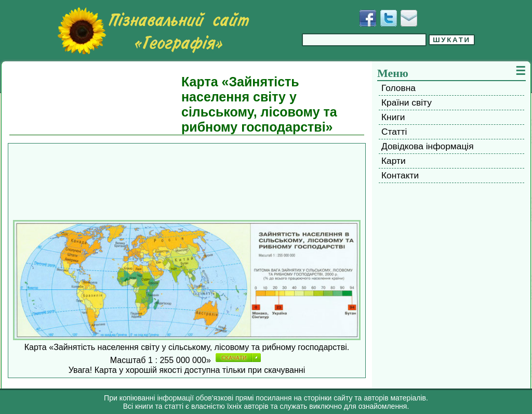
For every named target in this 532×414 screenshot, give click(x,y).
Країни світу (407, 102)
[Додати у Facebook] (368, 18)
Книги (393, 117)
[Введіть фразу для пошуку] (364, 40)
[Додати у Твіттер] (389, 18)
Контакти (400, 175)
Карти (394, 161)
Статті (394, 132)
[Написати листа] (409, 18)
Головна (398, 88)
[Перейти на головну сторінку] (153, 31)
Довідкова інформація (428, 146)
